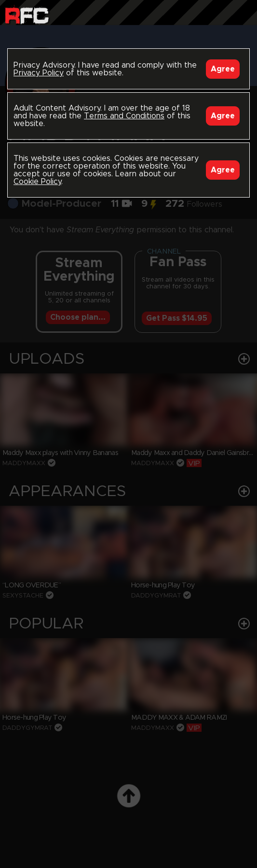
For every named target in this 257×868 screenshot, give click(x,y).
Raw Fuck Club (27, 15)
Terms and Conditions (124, 116)
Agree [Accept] (223, 69)
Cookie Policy (37, 182)
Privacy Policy (39, 73)
